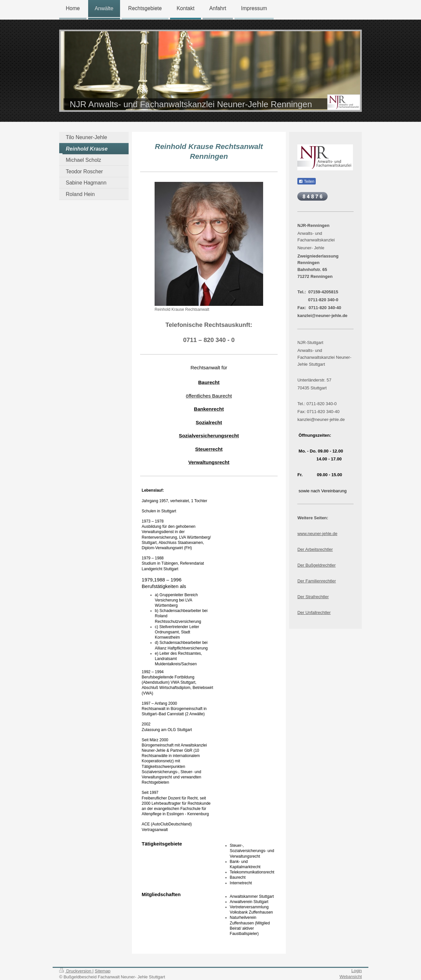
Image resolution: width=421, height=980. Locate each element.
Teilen (306, 182)
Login (357, 971)
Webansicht (351, 977)
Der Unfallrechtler (314, 612)
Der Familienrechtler (317, 581)
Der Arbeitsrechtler (315, 549)
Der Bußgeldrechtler (316, 565)
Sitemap (103, 971)
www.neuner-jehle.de (317, 534)
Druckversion (76, 971)
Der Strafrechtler (313, 597)
